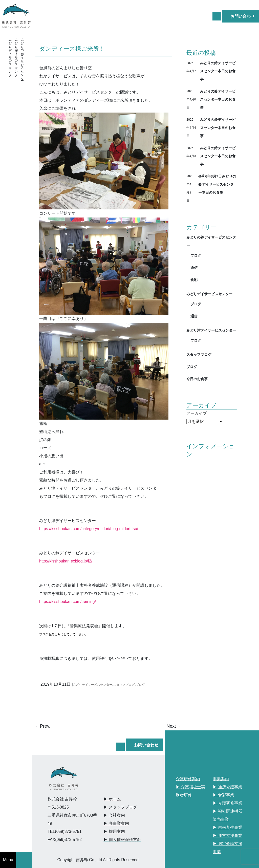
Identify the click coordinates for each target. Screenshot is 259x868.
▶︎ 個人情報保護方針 (122, 840)
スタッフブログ (124, 685)
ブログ (140, 685)
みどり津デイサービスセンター (211, 330)
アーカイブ (197, 413)
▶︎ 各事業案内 (116, 823)
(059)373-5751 (68, 831)
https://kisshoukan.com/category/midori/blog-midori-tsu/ (89, 529)
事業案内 (221, 779)
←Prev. (43, 726)
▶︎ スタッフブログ (120, 807)
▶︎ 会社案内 (114, 815)
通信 (194, 267)
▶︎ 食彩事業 (223, 795)
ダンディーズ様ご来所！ (72, 48)
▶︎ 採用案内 (114, 831)
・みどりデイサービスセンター (10, 56)
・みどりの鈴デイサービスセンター (22, 58)
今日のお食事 (197, 379)
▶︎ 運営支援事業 (227, 836)
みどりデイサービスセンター (93, 685)
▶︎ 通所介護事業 (227, 787)
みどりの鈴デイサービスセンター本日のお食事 (218, 71)
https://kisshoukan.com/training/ (68, 602)
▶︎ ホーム (112, 799)
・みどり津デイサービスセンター (16, 56)
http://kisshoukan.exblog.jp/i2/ (66, 561)
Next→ (173, 726)
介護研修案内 (188, 779)
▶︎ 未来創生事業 (227, 827)
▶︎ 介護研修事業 (227, 803)
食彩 (194, 280)
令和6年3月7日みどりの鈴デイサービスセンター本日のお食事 (217, 184)
